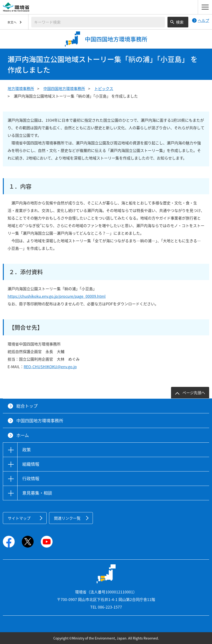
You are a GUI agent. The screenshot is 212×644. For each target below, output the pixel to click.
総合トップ (27, 406)
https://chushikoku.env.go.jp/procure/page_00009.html (57, 296)
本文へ (12, 22)
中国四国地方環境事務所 (64, 88)
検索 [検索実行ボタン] (180, 22)
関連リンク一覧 (67, 518)
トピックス (104, 88)
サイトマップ (19, 518)
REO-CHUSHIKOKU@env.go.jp (50, 367)
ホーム (23, 435)
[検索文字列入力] (98, 22)
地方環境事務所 (21, 88)
